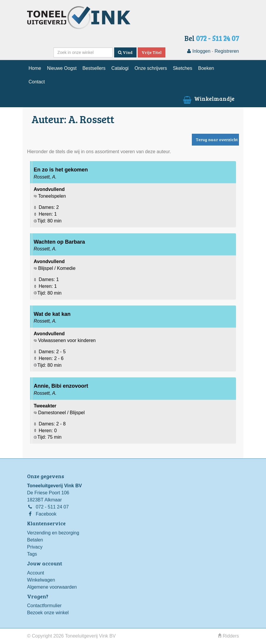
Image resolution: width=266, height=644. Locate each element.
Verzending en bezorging (53, 533)
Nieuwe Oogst (62, 68)
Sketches (182, 68)
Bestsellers (94, 68)
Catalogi (120, 68)
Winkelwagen (41, 580)
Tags (32, 554)
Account (36, 573)
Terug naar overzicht (217, 139)
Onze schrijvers (151, 68)
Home (35, 68)
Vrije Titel (152, 52)
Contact (37, 82)
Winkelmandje (208, 98)
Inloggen (199, 51)
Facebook (46, 514)
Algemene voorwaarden (52, 587)
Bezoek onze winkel (48, 613)
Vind (125, 52)
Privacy (35, 547)
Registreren (227, 51)
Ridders (229, 636)
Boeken (206, 68)
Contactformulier (44, 606)
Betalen (35, 540)
